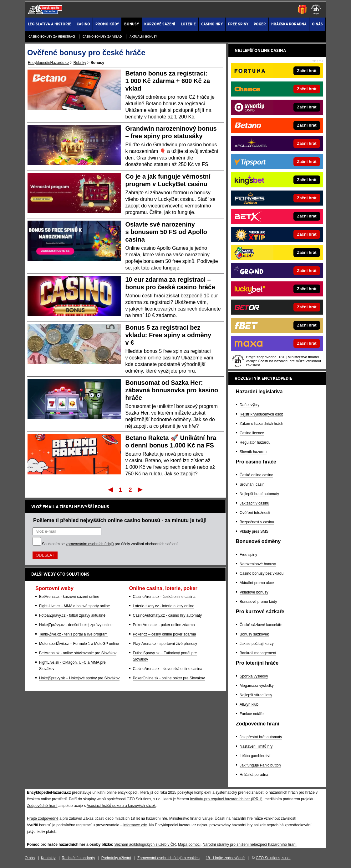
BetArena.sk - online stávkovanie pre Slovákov (78, 653)
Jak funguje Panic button (260, 765)
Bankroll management (258, 653)
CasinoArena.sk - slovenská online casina (168, 669)
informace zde (135, 825)
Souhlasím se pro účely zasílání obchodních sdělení (110, 544)
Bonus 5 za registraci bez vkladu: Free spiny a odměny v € (168, 335)
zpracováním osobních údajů (90, 544)
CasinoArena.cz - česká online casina (164, 597)
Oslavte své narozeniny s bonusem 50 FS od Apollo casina (166, 232)
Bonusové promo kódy (258, 602)
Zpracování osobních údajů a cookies (168, 858)
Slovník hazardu (253, 452)
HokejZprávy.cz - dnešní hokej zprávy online (76, 625)
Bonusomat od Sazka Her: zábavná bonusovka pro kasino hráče (172, 390)
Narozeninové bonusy (258, 564)
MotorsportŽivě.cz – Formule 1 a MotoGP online (79, 644)
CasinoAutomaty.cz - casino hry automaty (168, 615)
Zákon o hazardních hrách (261, 424)
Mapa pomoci (189, 844)
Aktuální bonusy (143, 37)
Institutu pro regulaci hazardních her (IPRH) (226, 799)
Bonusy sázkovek (254, 634)
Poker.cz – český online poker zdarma (165, 634)
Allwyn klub (249, 704)
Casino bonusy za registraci (52, 37)
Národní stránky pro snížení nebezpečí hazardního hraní (250, 844)
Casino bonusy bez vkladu (262, 573)
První (110, 489)
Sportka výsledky (254, 676)
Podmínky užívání (116, 858)
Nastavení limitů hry (256, 746)
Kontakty (48, 858)
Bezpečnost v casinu (257, 522)
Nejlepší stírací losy (256, 695)
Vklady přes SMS (254, 531)
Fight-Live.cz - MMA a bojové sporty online (74, 606)
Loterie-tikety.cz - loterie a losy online (164, 606)
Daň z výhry (249, 405)
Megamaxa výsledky (257, 686)
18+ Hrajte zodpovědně (225, 858)
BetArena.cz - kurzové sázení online (69, 597)
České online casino (256, 475)
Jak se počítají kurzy (257, 644)
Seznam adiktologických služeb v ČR (145, 844)
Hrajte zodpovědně (43, 818)
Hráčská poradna (254, 775)
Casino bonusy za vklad (102, 37)
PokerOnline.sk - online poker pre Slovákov (169, 678)
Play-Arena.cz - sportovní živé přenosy (165, 644)
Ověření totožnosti (255, 513)
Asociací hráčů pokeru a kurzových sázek (121, 806)
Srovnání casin (252, 484)
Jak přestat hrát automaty (261, 737)
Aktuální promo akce (257, 583)
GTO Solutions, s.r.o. (273, 858)
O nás (30, 858)
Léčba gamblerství (255, 756)
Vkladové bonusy (254, 592)
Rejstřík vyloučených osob (261, 414)
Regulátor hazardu (255, 442)
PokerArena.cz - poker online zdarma (164, 625)
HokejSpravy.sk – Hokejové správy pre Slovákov (79, 678)
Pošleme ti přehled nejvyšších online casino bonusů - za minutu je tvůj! (120, 520)
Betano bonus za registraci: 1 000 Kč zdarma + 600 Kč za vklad (168, 81)
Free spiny (248, 555)
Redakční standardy (78, 858)
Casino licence (252, 433)
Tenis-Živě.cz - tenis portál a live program (73, 634)
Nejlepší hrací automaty (259, 494)
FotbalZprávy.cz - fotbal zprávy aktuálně (72, 615)
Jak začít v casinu (254, 503)
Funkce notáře (252, 714)
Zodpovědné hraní (42, 806)
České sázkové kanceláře (261, 625)
